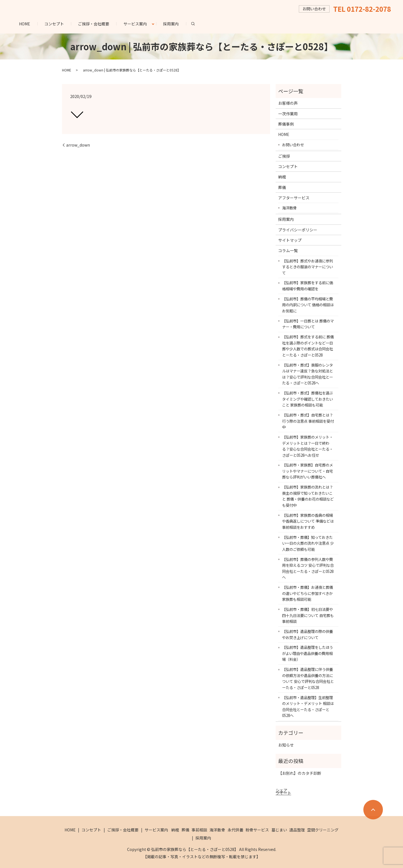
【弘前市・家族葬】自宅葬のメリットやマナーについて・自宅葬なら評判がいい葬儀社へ (307, 471)
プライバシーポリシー (298, 230)
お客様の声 (288, 103)
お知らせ (286, 745)
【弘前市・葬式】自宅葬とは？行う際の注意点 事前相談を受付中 (308, 421)
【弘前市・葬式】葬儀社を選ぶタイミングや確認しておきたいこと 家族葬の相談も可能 (307, 399)
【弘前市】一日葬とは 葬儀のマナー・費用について (308, 324)
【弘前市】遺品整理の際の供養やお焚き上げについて (307, 634)
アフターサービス (294, 198)
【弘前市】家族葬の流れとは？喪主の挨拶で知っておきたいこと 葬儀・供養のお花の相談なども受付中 (308, 496)
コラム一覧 (288, 250)
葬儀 (282, 187)
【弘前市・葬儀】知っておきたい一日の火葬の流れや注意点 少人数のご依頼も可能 (308, 543)
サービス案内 (135, 24)
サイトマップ (290, 240)
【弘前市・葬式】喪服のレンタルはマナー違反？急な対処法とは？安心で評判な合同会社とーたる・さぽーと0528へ (307, 374)
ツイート (283, 793)
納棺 (282, 177)
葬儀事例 (286, 124)
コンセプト (54, 24)
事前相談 (199, 830)
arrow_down (78, 145)
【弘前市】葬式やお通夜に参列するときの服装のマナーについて (307, 267)
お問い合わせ (293, 145)
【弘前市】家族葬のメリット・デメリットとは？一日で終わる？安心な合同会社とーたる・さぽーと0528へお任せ (307, 446)
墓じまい (279, 830)
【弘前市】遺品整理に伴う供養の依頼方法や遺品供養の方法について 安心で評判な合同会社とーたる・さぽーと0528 (308, 678)
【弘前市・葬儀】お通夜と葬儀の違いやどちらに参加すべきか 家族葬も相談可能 (307, 593)
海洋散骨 (289, 208)
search (196, 23)
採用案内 (171, 24)
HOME (25, 24)
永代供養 (235, 830)
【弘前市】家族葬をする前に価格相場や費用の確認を (307, 286)
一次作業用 (288, 114)
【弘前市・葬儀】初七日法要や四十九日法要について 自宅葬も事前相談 (308, 615)
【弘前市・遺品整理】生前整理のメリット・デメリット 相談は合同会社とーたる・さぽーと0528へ (308, 706)
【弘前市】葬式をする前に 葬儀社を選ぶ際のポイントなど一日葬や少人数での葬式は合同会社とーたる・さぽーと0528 (308, 346)
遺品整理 (297, 830)
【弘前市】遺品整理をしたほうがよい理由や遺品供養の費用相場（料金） (307, 653)
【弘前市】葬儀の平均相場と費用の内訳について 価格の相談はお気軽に (308, 305)
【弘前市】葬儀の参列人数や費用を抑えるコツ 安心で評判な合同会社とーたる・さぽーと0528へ (308, 568)
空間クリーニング (323, 830)
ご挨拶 (284, 156)
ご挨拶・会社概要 (94, 24)
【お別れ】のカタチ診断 (300, 773)
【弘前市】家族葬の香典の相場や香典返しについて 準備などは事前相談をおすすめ (308, 521)
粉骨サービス (257, 830)
